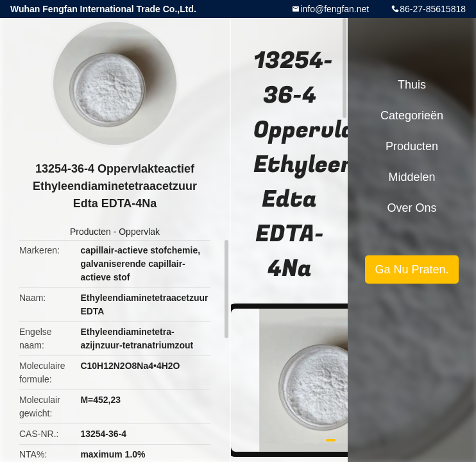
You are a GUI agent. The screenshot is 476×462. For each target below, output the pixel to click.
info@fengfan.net (335, 9)
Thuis (412, 85)
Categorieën (412, 116)
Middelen (412, 177)
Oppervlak (139, 232)
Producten (90, 232)
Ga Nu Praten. (412, 269)
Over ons (412, 208)
